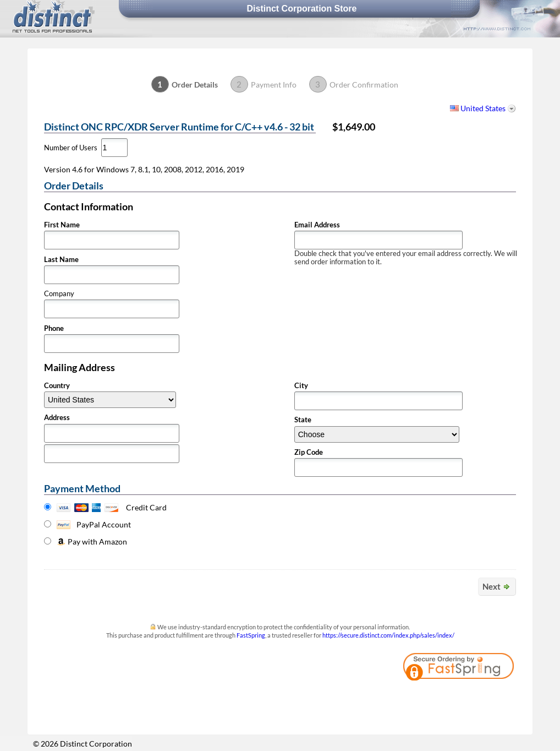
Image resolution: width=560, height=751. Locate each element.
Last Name (61, 260)
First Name (62, 225)
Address (57, 418)
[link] (486, 698)
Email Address (317, 225)
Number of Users (71, 148)
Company (59, 294)
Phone (54, 328)
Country (57, 386)
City (301, 386)
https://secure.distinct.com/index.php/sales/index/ (388, 635)
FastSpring (251, 635)
